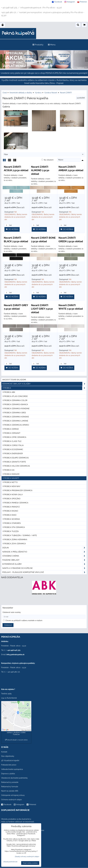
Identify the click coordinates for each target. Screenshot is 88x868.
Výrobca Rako (9, 515)
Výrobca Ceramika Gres (14, 413)
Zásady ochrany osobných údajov (27, 857)
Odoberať (8, 625)
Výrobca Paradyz (11, 507)
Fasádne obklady (44, 560)
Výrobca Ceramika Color (15, 400)
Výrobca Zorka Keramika (15, 540)
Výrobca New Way (11, 486)
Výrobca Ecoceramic (13, 449)
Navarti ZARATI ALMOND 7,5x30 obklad (40, 170)
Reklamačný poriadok (10, 782)
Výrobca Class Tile (12, 441)
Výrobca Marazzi (11, 474)
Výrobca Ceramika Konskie (16, 417)
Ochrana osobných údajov (11, 800)
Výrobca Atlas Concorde (15, 396)
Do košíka (12, 229)
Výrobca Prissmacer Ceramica (17, 490)
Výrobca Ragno (10, 511)
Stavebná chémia (44, 556)
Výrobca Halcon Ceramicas (16, 466)
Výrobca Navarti (11, 478)
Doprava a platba (8, 774)
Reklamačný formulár (10, 787)
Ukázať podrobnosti (10, 862)
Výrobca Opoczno (11, 499)
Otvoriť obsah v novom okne (16, 740)
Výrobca (44, 388)
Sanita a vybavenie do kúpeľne (44, 568)
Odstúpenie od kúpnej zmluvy (13, 795)
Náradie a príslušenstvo (44, 552)
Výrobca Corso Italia (13, 445)
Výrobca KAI (8, 470)
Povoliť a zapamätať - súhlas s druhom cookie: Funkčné (16, 732)
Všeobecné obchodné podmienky (14, 778)
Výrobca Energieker (13, 454)
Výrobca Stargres (12, 523)
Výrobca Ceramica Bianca (15, 404)
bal (8, 225)
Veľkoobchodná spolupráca (12, 769)
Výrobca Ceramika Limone (15, 421)
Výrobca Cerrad (11, 429)
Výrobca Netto (10, 482)
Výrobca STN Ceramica (14, 527)
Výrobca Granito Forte (14, 462)
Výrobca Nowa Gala (13, 495)
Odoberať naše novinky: (12, 612)
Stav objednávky (8, 756)
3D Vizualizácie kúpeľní (10, 760)
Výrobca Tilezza (11, 531)
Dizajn (44, 548)
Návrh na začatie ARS (10, 791)
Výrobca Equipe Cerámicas (16, 458)
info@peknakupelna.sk (15, 655)
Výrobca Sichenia (11, 519)
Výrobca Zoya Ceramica (14, 544)
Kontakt (4, 752)
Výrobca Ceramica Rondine (16, 409)
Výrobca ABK (9, 392)
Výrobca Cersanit (11, 433)
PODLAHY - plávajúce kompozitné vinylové (44, 572)
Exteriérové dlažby (44, 564)
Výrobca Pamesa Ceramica (15, 503)
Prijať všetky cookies (30, 863)
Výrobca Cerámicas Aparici (16, 425)
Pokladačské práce (9, 765)
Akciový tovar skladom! (14, 380)
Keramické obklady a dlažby (44, 384)
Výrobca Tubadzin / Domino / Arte (20, 535)
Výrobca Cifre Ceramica (14, 437)
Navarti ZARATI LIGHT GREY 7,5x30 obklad (42, 309)
